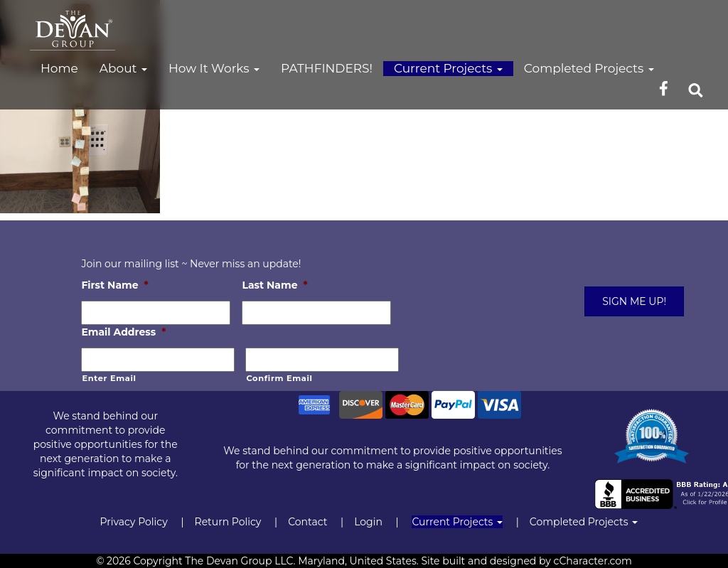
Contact (307, 522)
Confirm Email (279, 378)
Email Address (123, 332)
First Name (114, 285)
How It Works (214, 68)
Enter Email (109, 378)
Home (59, 68)
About (123, 68)
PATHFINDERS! (327, 68)
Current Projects (448, 68)
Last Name (274, 285)
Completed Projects (589, 68)
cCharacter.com (593, 561)
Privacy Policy (133, 522)
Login (368, 522)
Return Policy (228, 522)
